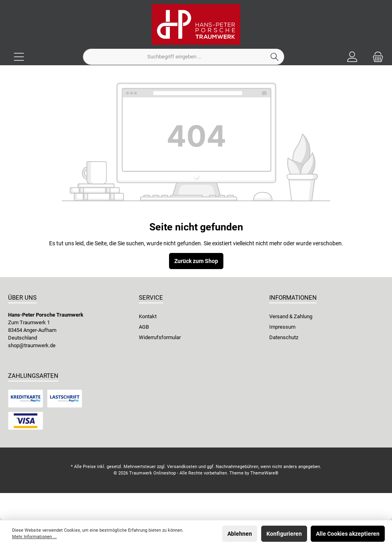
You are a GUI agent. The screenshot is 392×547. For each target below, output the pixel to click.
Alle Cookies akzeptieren (348, 534)
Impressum (282, 327)
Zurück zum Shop (196, 261)
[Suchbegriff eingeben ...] (174, 57)
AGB (144, 327)
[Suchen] (275, 57)
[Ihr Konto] (352, 57)
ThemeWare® (264, 473)
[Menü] (19, 57)
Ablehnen (240, 534)
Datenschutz (284, 337)
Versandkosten (182, 467)
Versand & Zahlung (291, 316)
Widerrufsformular (160, 337)
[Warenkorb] (375, 57)
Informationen (293, 298)
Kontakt (148, 316)
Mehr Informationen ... (34, 537)
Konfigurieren (284, 534)
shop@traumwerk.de (32, 345)
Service (151, 298)
